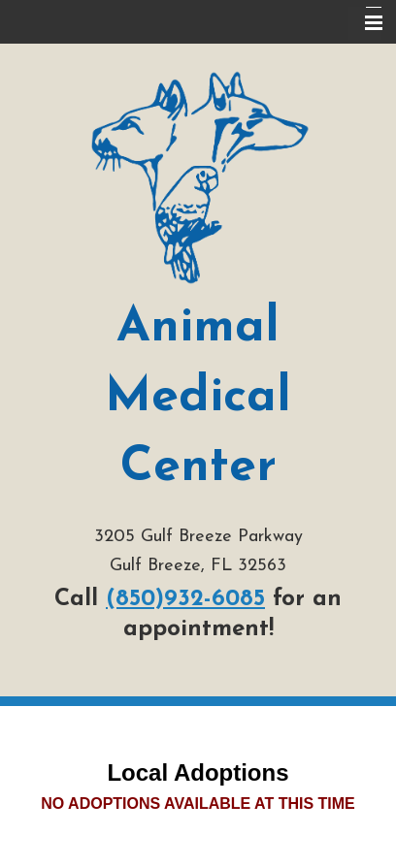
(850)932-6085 (185, 599)
